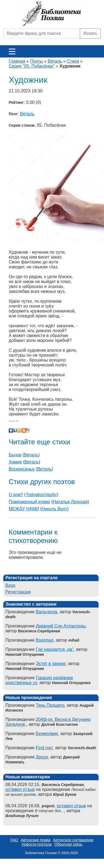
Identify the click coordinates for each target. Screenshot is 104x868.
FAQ (14, 840)
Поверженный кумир (29, 502)
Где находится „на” (55, 649)
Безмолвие (47, 734)
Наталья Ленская (70, 502)
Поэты (37, 61)
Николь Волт (54, 509)
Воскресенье (22, 469)
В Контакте (11, 430)
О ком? (16, 495)
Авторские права (35, 840)
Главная (17, 61)
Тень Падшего (50, 705)
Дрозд (42, 757)
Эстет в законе (51, 664)
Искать (90, 33)
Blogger (24, 430)
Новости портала (37, 844)
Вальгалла (47, 612)
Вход (10, 585)
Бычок (15, 455)
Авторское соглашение (73, 840)
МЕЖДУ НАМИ (24, 509)
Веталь (55, 61)
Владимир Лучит (22, 816)
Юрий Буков (65, 794)
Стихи (73, 61)
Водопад (45, 640)
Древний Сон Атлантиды (61, 626)
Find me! (44, 748)
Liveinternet (15, 430)
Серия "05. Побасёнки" (32, 66)
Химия (15, 462)
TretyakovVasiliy (41, 495)
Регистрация (18, 592)
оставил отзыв (20, 789)
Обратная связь (68, 844)
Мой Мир (20, 430)
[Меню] (12, 51)
